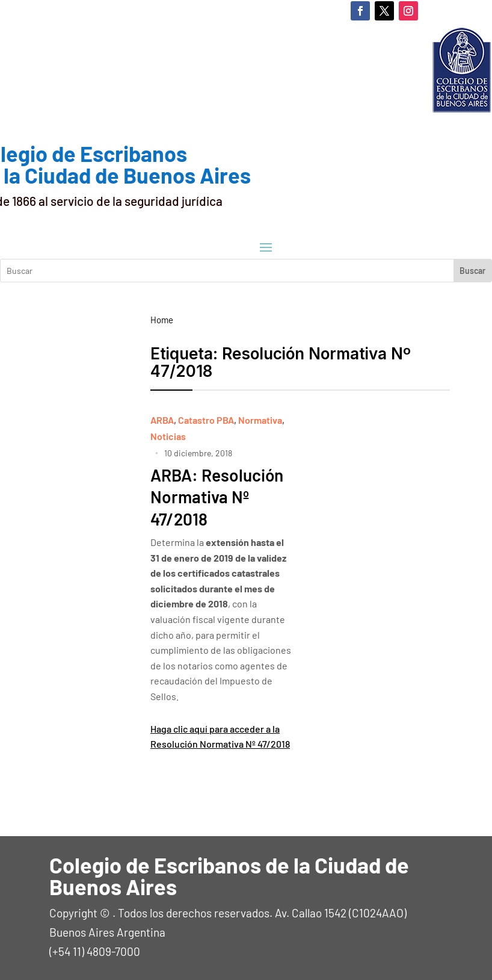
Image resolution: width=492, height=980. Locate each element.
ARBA (162, 420)
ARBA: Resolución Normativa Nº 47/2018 (217, 497)
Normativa (260, 420)
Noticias (168, 436)
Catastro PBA (206, 420)
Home (162, 320)
